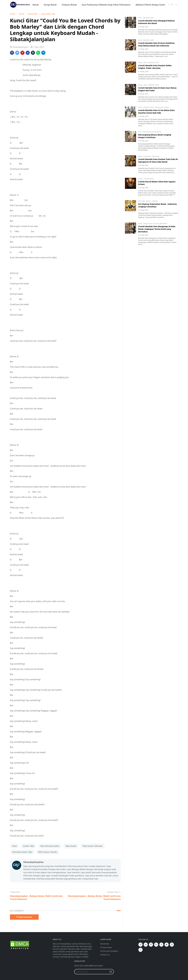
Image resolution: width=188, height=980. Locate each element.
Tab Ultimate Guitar (50, 846)
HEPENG (155, 201)
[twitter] (167, 945)
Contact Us (105, 955)
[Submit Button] (111, 972)
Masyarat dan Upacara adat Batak (155, 224)
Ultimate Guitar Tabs (22, 852)
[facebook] (169, 5)
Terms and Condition (109, 951)
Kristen (141, 179)
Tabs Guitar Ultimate (93, 846)
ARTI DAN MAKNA (145, 201)
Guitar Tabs (29, 846)
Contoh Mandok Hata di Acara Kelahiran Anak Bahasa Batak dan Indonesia (156, 44)
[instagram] (172, 5)
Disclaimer (105, 944)
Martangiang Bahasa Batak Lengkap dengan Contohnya (155, 136)
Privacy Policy (106, 947)
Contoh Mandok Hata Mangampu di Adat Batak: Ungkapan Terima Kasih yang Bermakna (157, 229)
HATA (140, 18)
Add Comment (24, 917)
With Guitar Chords (48, 852)
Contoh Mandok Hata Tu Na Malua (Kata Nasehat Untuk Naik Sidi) (156, 112)
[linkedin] (146, 945)
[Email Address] (91, 972)
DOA (140, 132)
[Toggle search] (176, 5)
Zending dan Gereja (162, 107)
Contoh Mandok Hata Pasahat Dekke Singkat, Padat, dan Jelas (155, 67)
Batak (140, 63)
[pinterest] (151, 945)
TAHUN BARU (149, 179)
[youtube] (156, 945)
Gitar (15, 846)
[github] (140, 950)
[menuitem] (36, 5)
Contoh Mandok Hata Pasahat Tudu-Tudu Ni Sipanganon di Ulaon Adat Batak (158, 161)
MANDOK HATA (148, 18)
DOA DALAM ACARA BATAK (152, 132)
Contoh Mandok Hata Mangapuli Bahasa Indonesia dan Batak (156, 22)
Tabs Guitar (71, 846)
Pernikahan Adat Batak (151, 156)
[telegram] (140, 945)
